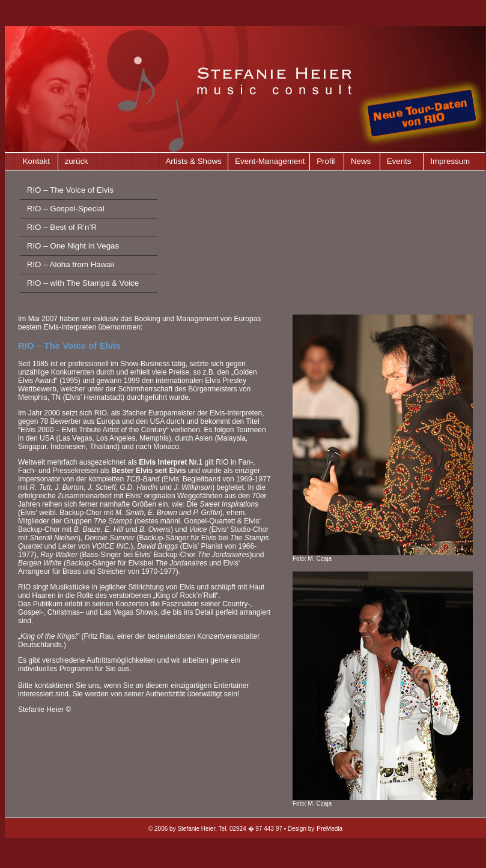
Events (399, 161)
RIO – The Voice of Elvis (70, 190)
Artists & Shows (193, 161)
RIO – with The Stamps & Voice (83, 283)
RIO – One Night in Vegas (73, 246)
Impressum (450, 161)
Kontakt (36, 161)
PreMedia (330, 829)
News (361, 161)
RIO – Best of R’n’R (62, 227)
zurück (77, 161)
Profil (326, 161)
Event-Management (270, 161)
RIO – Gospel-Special (66, 209)
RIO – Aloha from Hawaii (71, 264)
